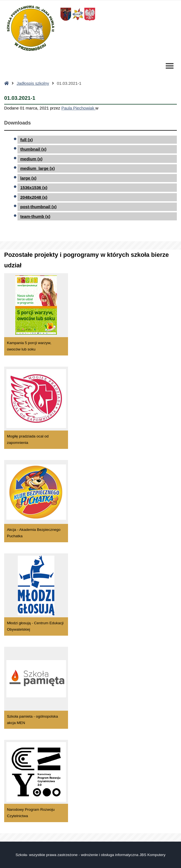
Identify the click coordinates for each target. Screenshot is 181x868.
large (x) (28, 178)
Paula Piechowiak (78, 108)
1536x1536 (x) (34, 187)
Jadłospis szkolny (33, 83)
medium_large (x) (37, 168)
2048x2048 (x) (34, 197)
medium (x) (31, 159)
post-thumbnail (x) (38, 207)
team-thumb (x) (35, 216)
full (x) (27, 140)
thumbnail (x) (33, 149)
